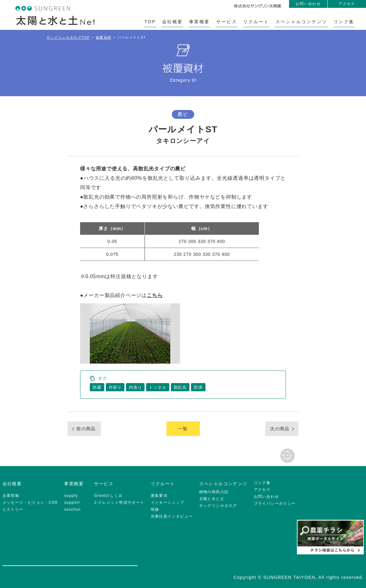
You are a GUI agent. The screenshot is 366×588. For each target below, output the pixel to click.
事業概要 (199, 22)
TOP (150, 22)
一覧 (183, 429)
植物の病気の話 (214, 492)
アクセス (347, 4)
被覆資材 (104, 37)
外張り (115, 387)
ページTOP (287, 457)
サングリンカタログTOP (68, 37)
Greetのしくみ (108, 496)
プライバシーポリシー (275, 503)
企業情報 (11, 496)
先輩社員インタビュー (172, 516)
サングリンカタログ (218, 506)
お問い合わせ (308, 4)
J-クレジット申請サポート (119, 503)
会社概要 (172, 22)
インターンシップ (168, 503)
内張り (135, 387)
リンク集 (344, 22)
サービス (227, 22)
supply (71, 496)
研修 (155, 509)
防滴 (198, 387)
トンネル (158, 387)
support (72, 503)
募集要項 (159, 496)
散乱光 (180, 387)
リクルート (256, 22)
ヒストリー (13, 509)
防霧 (97, 387)
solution (72, 509)
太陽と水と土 (212, 499)
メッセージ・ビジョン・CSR (30, 503)
